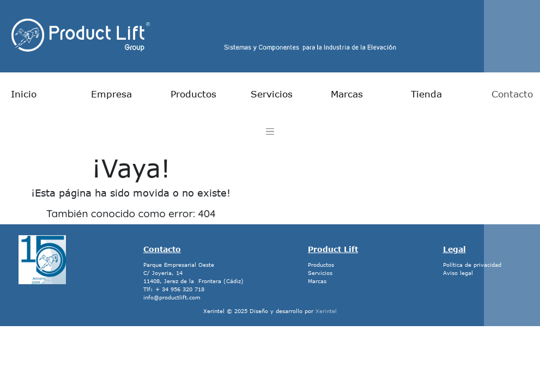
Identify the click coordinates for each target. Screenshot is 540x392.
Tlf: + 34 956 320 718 (174, 289)
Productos (193, 94)
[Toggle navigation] (270, 131)
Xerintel (326, 311)
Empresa (111, 94)
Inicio (24, 94)
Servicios (272, 94)
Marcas (347, 94)
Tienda (426, 94)
